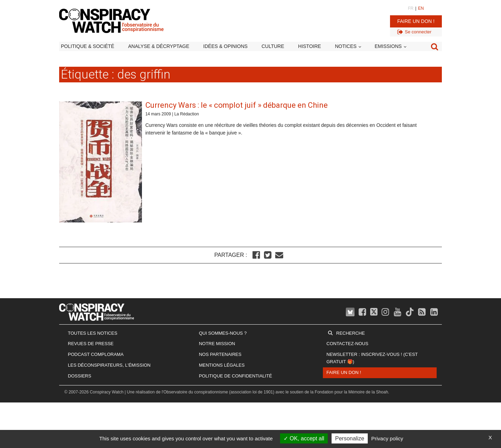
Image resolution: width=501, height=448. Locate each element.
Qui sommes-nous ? (223, 333)
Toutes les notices (93, 333)
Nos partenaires (220, 354)
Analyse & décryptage (159, 46)
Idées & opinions (225, 46)
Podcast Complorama (96, 354)
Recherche (350, 333)
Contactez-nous (347, 344)
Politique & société (88, 46)
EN (421, 8)
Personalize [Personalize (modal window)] (350, 438)
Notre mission (217, 344)
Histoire (310, 46)
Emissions (388, 46)
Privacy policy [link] (387, 438)
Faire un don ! (416, 21)
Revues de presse (91, 344)
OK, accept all (304, 438)
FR (411, 8)
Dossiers (79, 376)
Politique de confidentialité (236, 376)
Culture (273, 46)
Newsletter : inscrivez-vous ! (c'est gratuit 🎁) (372, 358)
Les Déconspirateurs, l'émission (109, 365)
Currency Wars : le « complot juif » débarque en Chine (237, 105)
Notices (346, 46)
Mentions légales (222, 365)
